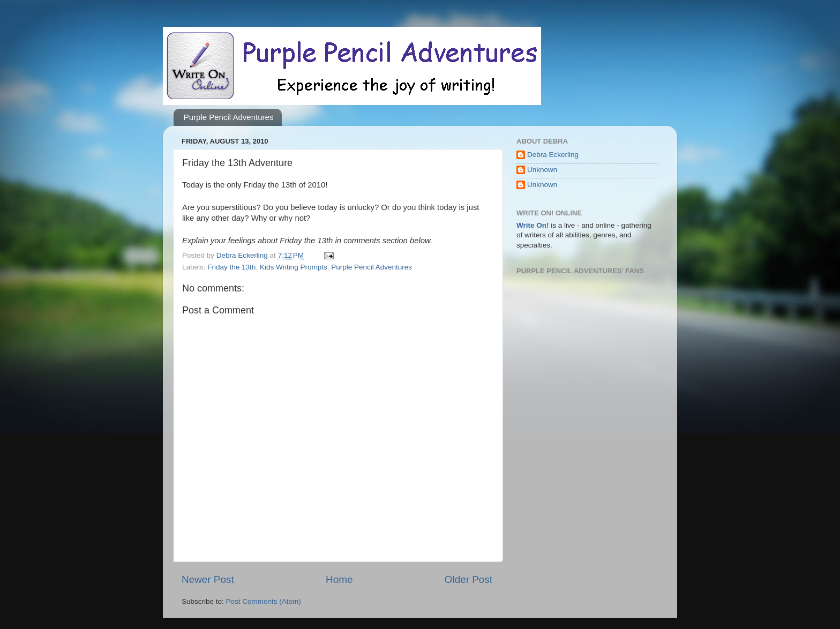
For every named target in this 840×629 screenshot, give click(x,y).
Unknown (542, 170)
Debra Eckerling (553, 155)
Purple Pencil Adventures (229, 117)
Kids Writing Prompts (294, 267)
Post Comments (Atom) (264, 601)
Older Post (468, 579)
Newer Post (208, 579)
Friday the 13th (231, 267)
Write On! (533, 225)
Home (339, 579)
